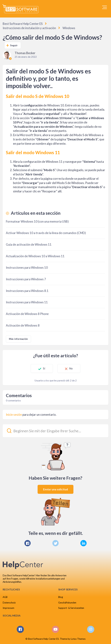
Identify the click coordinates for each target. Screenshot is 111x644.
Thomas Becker (25, 53)
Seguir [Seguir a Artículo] (14, 45)
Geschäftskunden (67, 603)
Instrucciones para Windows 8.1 (27, 291)
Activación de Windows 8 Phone (27, 314)
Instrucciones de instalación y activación (29, 28)
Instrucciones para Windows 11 (27, 302)
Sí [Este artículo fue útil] (44, 368)
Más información (18, 339)
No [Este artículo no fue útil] (71, 368)
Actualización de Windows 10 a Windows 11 (35, 256)
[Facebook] (28, 543)
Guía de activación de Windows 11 (29, 244)
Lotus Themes (78, 639)
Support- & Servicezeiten (71, 608)
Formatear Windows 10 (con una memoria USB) (37, 221)
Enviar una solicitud (55, 489)
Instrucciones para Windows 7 (26, 279)
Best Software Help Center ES (23, 24)
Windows (69, 28)
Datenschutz (9, 603)
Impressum (8, 608)
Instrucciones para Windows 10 (27, 268)
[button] (104, 7)
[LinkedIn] (83, 543)
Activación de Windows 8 (23, 325)
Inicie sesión (14, 415)
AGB (5, 597)
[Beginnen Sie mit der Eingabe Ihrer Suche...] (55, 431)
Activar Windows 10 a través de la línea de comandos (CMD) (46, 233)
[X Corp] (55, 543)
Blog (61, 597)
